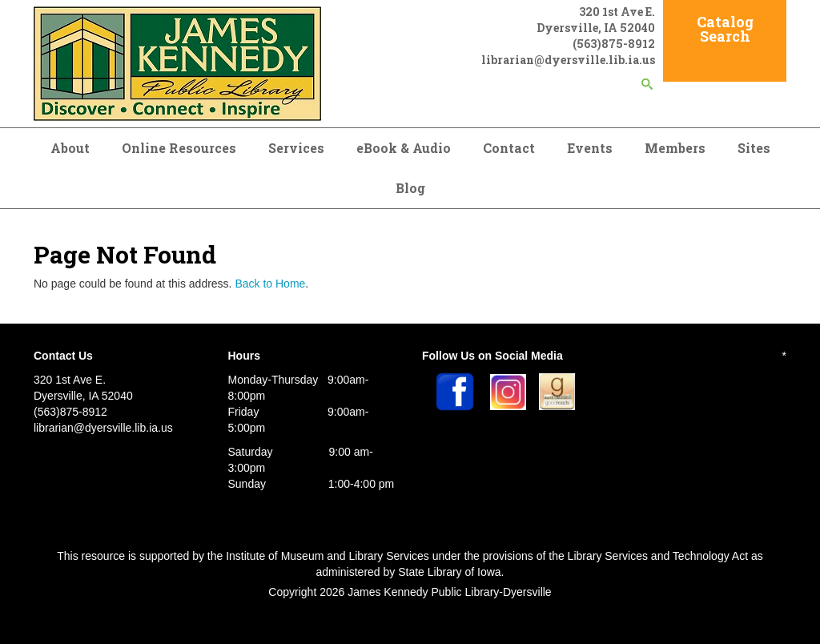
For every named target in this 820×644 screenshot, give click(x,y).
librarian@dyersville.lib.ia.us (568, 60)
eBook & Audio (404, 148)
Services (296, 148)
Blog (410, 188)
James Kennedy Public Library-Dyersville (449, 592)
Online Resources (179, 148)
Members (675, 148)
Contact (509, 148)
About (70, 148)
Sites (754, 148)
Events (590, 148)
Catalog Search (725, 29)
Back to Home (270, 284)
